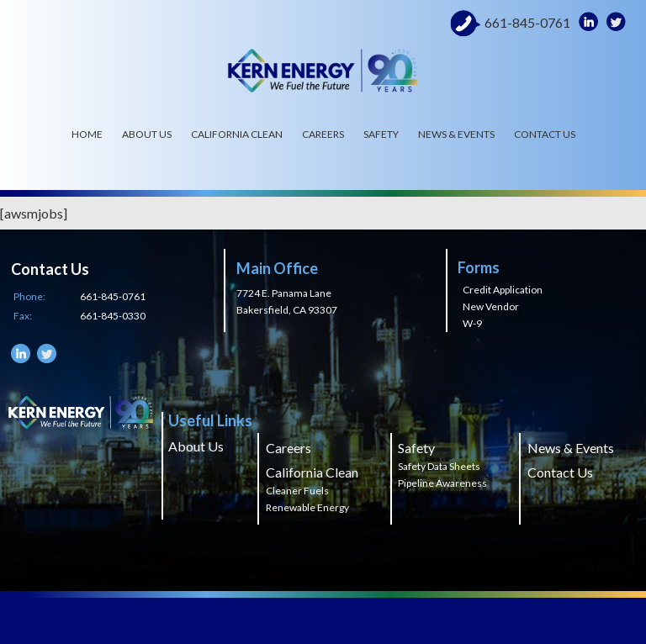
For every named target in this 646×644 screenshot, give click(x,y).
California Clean (237, 134)
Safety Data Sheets (439, 466)
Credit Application (503, 290)
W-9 (472, 323)
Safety (381, 134)
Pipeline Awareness (442, 483)
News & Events (456, 134)
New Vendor (491, 306)
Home (87, 134)
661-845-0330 (113, 316)
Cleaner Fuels (297, 491)
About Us (147, 134)
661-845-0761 (527, 23)
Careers (323, 134)
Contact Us (545, 134)
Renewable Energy (307, 507)
